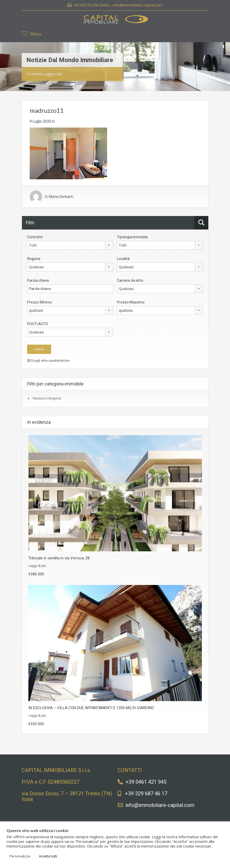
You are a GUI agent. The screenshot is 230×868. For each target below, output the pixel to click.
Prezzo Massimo (131, 302)
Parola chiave (38, 280)
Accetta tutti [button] (48, 856)
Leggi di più (37, 566)
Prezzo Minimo (39, 302)
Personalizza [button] (20, 856)
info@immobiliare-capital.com (138, 5)
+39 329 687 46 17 (146, 793)
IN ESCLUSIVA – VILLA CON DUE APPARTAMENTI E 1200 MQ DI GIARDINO (91, 708)
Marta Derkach (61, 197)
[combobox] (70, 245)
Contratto (35, 237)
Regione (34, 259)
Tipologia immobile (132, 237)
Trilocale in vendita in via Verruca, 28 (59, 558)
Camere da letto (130, 280)
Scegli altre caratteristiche (48, 361)
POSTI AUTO (38, 324)
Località (123, 259)
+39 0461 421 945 (146, 782)
